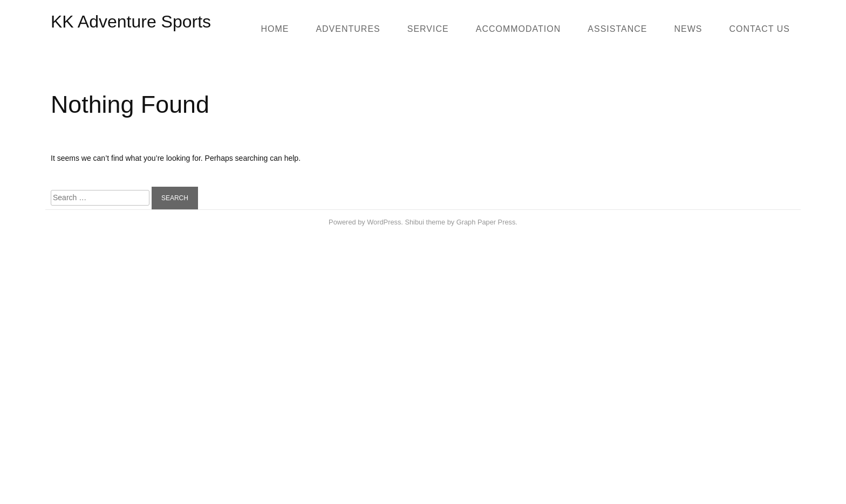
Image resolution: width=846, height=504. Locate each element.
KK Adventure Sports (131, 22)
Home (275, 29)
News (688, 29)
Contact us (759, 29)
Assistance (617, 29)
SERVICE (428, 29)
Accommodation (518, 29)
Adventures (348, 29)
